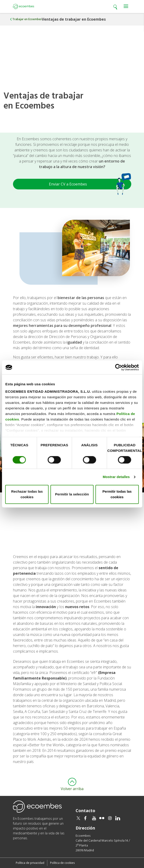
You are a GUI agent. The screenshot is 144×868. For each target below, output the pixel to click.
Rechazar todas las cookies (27, 494)
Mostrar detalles (116, 477)
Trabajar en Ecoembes (27, 19)
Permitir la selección (72, 494)
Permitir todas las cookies (117, 494)
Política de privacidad (30, 863)
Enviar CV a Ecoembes (90, 184)
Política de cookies (62, 863)
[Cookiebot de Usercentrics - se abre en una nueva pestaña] (118, 367)
